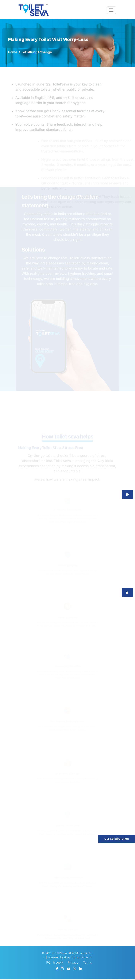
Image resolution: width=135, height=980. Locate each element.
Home (13, 52)
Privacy (73, 962)
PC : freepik (55, 962)
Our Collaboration (117, 839)
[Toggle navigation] (111, 10)
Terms (87, 962)
